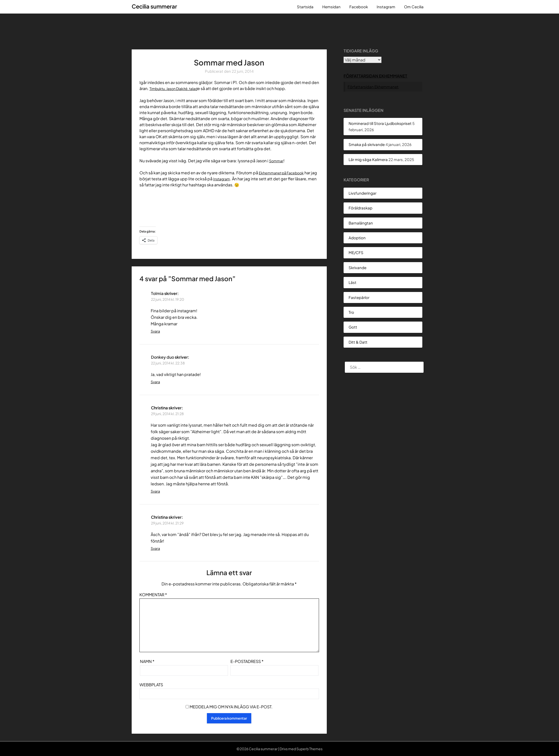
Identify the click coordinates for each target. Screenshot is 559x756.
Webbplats (151, 685)
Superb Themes (309, 749)
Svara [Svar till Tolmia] (155, 331)
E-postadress (247, 661)
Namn (147, 661)
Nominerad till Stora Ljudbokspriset (380, 123)
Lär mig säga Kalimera (368, 159)
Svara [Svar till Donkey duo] (155, 382)
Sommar (277, 161)
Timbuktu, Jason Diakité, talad (177, 88)
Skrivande (357, 268)
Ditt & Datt (358, 342)
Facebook (359, 7)
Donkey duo (163, 357)
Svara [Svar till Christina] (155, 491)
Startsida (305, 7)
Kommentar (153, 595)
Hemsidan (331, 7)
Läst (352, 282)
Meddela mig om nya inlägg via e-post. (231, 707)
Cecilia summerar (154, 6)
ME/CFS (356, 252)
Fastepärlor (359, 297)
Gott (353, 327)
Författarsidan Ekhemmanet (375, 76)
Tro (351, 312)
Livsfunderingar (363, 193)
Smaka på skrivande (367, 144)
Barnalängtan (361, 223)
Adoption (357, 238)
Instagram (386, 7)
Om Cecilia (414, 7)
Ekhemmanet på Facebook (285, 173)
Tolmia (157, 293)
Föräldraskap (361, 208)
